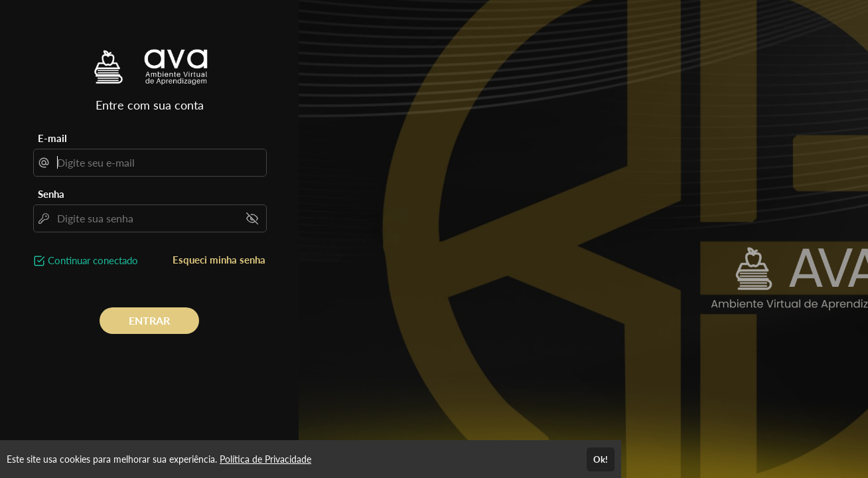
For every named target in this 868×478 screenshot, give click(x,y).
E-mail (52, 138)
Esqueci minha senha (219, 260)
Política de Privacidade (265, 459)
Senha (51, 194)
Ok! (601, 459)
